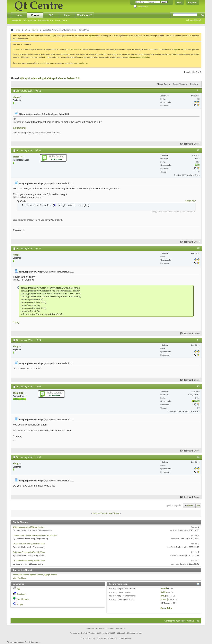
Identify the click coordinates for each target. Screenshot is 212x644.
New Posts (16, 20)
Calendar (32, 20)
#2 (198, 150)
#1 (198, 90)
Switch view (190, 201)
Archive (191, 621)
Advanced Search (194, 20)
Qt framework (76, 49)
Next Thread (114, 513)
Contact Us (170, 621)
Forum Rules (166, 608)
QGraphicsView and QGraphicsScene (29, 544)
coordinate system (21, 575)
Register (193, 3)
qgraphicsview (51, 575)
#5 (198, 386)
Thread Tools (163, 84)
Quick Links (60, 20)
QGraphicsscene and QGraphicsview (29, 527)
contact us (84, 63)
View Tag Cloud (20, 578)
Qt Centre (17, 49)
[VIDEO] (164, 599)
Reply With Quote (190, 144)
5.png (16, 322)
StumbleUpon (23, 599)
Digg (19, 589)
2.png (23, 128)
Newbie (35, 30)
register (177, 49)
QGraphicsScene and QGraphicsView (29, 552)
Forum (35, 15)
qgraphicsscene (37, 575)
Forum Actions (44, 20)
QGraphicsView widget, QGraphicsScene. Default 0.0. (50, 78)
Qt (26, 30)
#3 (198, 248)
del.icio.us (21, 594)
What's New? (84, 15)
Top (198, 506)
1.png (16, 128)
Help (180, 3)
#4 (198, 340)
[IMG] (163, 596)
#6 (198, 457)
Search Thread (179, 84)
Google (20, 604)
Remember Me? (141, 7)
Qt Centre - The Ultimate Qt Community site (112, 638)
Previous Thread (100, 513)
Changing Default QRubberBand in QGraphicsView (35, 535)
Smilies (164, 592)
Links (67, 15)
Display (193, 84)
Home (19, 15)
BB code (164, 589)
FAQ (24, 20)
